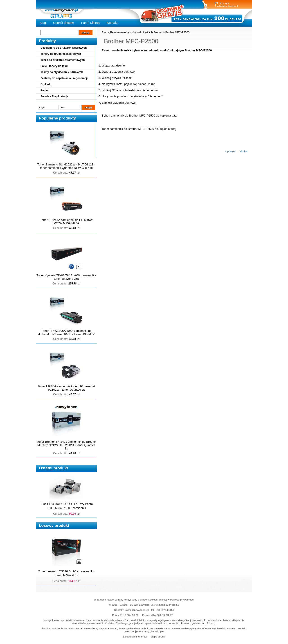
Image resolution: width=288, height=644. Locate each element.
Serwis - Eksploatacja (54, 96)
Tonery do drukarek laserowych (61, 54)
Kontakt (112, 23)
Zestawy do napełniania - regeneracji (64, 78)
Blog (43, 23)
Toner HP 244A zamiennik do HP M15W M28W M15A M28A (66, 222)
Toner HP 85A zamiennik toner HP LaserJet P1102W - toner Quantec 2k (66, 388)
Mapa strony (158, 636)
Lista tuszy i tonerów (135, 636)
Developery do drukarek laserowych (64, 48)
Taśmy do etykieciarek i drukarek (62, 72)
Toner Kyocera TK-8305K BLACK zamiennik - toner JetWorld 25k (66, 277)
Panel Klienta (90, 23)
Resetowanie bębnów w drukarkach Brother (136, 32)
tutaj (174, 116)
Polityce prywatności (182, 599)
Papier (45, 90)
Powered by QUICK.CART (158, 615)
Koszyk (224, 3)
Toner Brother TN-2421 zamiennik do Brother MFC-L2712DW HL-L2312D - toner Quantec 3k (66, 445)
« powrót (230, 151)
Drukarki (46, 84)
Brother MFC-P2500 (177, 32)
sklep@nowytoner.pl (137, 610)
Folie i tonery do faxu (54, 66)
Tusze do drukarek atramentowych (63, 60)
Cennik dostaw (63, 23)
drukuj (244, 151)
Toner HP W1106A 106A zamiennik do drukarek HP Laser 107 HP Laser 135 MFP (66, 332)
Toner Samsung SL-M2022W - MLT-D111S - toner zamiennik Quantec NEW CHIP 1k (66, 166)
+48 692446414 (165, 610)
